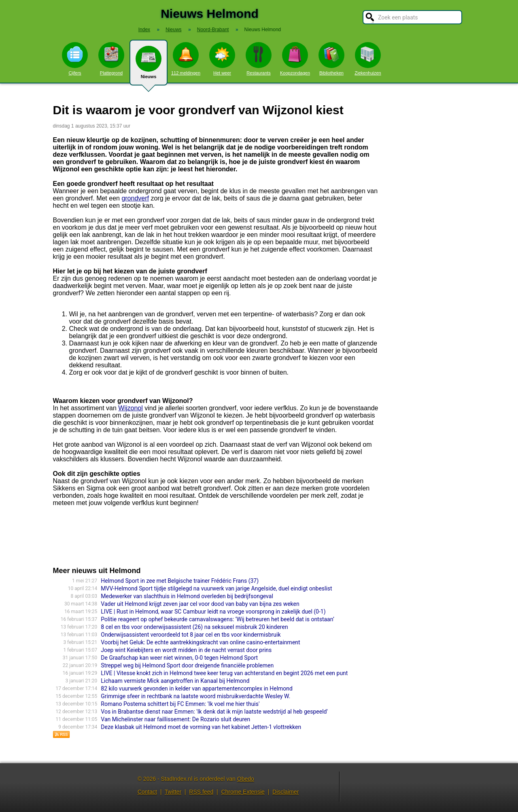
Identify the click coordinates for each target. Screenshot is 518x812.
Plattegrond (111, 59)
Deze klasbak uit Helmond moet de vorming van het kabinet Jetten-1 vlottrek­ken (201, 727)
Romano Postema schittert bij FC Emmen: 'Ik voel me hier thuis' (180, 704)
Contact (147, 792)
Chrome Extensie (243, 792)
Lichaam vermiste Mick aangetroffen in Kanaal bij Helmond (175, 681)
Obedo (246, 779)
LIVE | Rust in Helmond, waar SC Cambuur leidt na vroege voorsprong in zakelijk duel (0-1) (213, 612)
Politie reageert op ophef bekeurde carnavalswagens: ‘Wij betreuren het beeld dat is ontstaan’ (217, 619)
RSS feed (201, 792)
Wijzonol (130, 408)
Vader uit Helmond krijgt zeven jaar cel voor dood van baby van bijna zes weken (200, 604)
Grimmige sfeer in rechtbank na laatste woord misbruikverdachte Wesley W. (195, 696)
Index (144, 30)
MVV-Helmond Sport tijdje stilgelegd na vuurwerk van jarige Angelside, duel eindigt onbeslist (216, 588)
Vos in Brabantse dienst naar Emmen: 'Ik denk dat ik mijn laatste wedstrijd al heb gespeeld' (214, 712)
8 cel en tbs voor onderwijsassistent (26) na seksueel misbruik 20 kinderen (194, 627)
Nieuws (149, 66)
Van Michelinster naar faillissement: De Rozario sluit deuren (175, 719)
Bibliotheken (331, 59)
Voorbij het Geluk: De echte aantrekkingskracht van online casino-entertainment (200, 642)
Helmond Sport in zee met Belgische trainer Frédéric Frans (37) (180, 581)
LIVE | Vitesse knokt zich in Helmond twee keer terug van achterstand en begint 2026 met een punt (224, 673)
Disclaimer (286, 792)
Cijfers (75, 59)
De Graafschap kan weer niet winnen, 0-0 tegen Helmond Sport (179, 658)
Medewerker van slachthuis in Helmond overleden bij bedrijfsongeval (187, 596)
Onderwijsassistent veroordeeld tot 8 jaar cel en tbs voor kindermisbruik (191, 635)
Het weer (222, 59)
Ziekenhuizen (368, 59)
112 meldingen (186, 59)
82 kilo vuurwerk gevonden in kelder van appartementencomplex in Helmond (197, 688)
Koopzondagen (295, 59)
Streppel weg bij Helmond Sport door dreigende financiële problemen (187, 665)
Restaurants (259, 59)
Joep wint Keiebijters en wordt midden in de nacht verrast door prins (186, 650)
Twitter (173, 792)
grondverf (135, 198)
